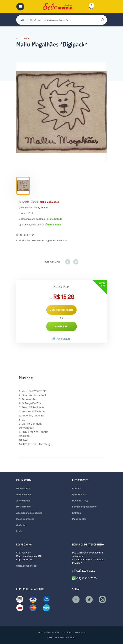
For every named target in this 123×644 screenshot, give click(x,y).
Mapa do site (79, 519)
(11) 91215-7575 (84, 578)
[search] (67, 20)
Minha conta (23, 489)
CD (18, 39)
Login (19, 531)
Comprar (62, 326)
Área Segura (61, 339)
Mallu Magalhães (49, 202)
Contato (76, 489)
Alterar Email (23, 501)
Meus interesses (25, 519)
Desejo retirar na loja (62, 310)
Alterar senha (24, 495)
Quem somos (79, 495)
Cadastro (21, 525)
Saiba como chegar (27, 566)
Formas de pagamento (84, 507)
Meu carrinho (24, 507)
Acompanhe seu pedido (29, 513)
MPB (27, 39)
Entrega (76, 513)
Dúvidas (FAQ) (80, 501)
